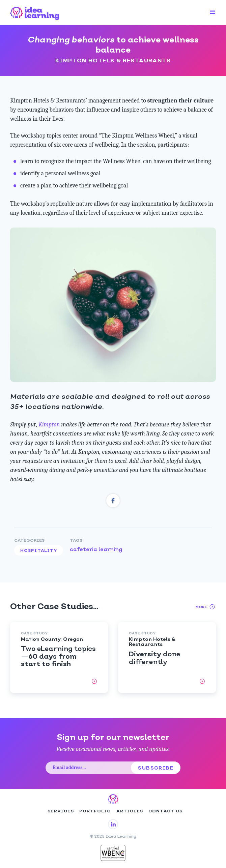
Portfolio (95, 811)
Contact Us (165, 811)
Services (61, 811)
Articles (130, 811)
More (206, 607)
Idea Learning (35, 12)
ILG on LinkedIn (113, 824)
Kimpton (49, 425)
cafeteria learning (96, 550)
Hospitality (39, 551)
